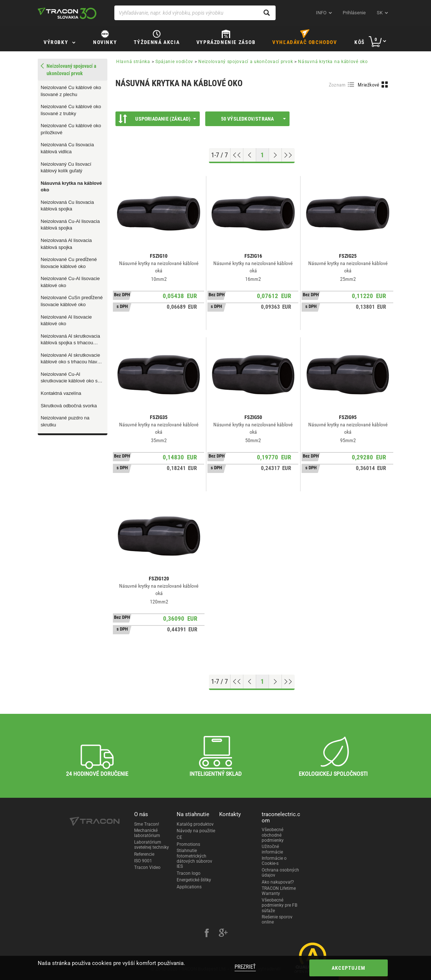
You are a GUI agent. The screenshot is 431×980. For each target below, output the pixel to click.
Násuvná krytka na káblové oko (71, 187)
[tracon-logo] (67, 13)
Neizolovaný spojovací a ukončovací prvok (246, 62)
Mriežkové (369, 85)
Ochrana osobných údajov (280, 873)
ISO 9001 (143, 861)
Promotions (188, 844)
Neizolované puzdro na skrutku (65, 421)
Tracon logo (189, 873)
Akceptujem (349, 968)
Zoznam (337, 85)
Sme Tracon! (147, 824)
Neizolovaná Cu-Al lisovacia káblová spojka (70, 225)
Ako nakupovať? (278, 882)
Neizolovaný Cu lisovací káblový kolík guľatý (66, 168)
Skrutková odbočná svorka (69, 406)
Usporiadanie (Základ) (157, 119)
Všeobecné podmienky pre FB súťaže (279, 905)
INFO (321, 13)
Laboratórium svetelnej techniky (152, 845)
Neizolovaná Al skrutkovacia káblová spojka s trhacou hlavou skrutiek (70, 340)
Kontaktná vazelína (61, 393)
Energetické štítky (194, 880)
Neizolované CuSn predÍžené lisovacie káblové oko (72, 301)
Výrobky (56, 42)
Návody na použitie (196, 831)
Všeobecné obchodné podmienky (273, 835)
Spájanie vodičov (174, 62)
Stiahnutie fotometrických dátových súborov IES (194, 858)
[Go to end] (288, 155)
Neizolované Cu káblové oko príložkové (71, 129)
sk (380, 13)
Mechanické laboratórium (147, 833)
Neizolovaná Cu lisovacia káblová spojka (67, 206)
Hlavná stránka (133, 62)
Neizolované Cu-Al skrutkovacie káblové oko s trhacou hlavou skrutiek (69, 378)
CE (179, 837)
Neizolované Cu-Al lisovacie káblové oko (70, 282)
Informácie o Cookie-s (274, 861)
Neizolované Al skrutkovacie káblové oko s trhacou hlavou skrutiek (71, 359)
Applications (189, 887)
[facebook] (207, 934)
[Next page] (275, 155)
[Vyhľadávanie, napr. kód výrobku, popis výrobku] (195, 13)
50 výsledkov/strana (253, 119)
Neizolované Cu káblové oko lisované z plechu (71, 91)
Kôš (360, 42)
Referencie (144, 854)
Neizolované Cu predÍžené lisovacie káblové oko (69, 263)
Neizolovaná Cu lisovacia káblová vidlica (67, 148)
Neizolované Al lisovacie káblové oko (66, 320)
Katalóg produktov (195, 824)
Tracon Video (147, 867)
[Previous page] (250, 155)
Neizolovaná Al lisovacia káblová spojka (66, 244)
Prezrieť (245, 967)
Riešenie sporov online (277, 920)
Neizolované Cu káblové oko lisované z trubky (71, 110)
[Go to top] (237, 155)
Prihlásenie (354, 13)
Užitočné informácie (272, 849)
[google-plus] (223, 934)
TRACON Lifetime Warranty (279, 891)
